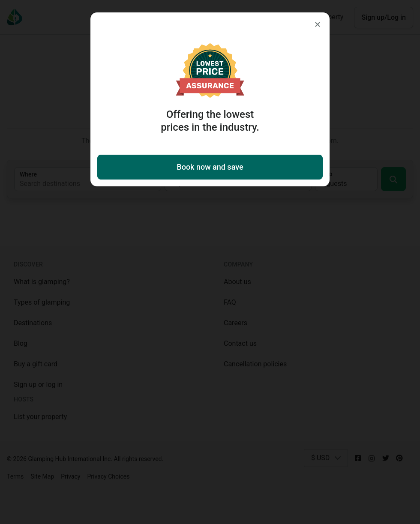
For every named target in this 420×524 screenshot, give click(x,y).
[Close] (318, 24)
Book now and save (210, 167)
